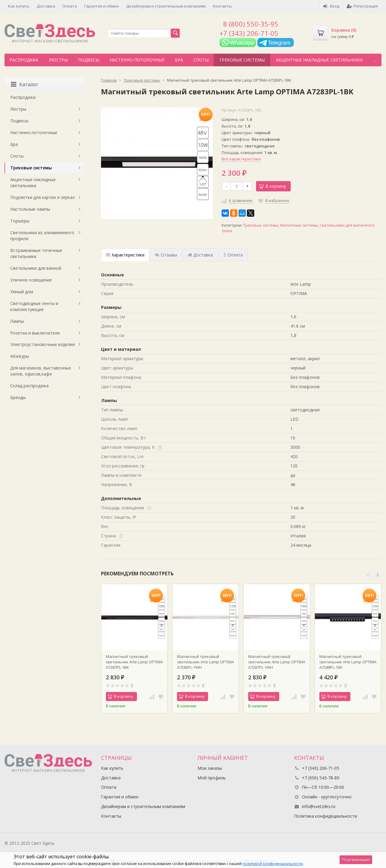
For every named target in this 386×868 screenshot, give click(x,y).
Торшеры (20, 221)
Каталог (25, 84)
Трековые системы (242, 60)
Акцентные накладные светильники (319, 60)
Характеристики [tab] (125, 255)
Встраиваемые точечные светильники (36, 253)
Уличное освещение (31, 280)
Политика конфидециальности (326, 816)
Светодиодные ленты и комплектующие (34, 306)
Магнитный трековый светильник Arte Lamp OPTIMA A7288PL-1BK (348, 662)
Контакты (222, 6)
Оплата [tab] (233, 255)
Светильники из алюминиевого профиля (42, 236)
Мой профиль (212, 778)
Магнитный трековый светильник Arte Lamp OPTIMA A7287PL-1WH (277, 662)
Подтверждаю (356, 860)
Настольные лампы (30, 209)
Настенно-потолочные (137, 60)
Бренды (18, 397)
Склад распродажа (29, 386)
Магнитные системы (299, 225)
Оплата (70, 6)
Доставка (46, 6)
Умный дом (22, 292)
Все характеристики (241, 159)
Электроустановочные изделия (43, 344)
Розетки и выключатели (35, 333)
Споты (201, 60)
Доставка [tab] (200, 255)
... (375, 60)
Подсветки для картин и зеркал (43, 197)
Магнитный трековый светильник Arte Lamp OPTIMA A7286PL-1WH (206, 662)
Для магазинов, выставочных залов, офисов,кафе (41, 371)
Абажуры (20, 356)
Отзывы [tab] (166, 255)
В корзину (272, 186)
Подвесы (89, 60)
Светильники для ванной (36, 268)
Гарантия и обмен (101, 6)
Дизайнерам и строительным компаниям (166, 6)
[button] (368, 575)
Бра (179, 60)
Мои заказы (210, 768)
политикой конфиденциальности (273, 864)
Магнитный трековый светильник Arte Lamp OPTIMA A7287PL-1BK (134, 662)
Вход (331, 6)
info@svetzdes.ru (319, 806)
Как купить (19, 6)
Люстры (58, 60)
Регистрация (362, 6)
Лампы (17, 321)
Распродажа (24, 60)
